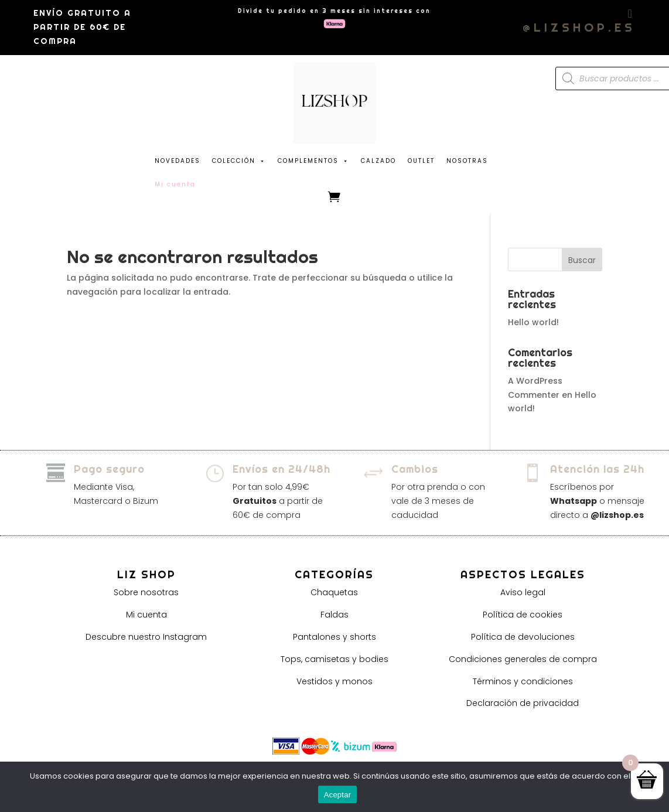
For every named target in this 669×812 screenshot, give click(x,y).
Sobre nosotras (146, 592)
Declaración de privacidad (523, 703)
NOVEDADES (178, 161)
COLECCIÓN (239, 158)
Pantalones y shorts (334, 637)
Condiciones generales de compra (523, 659)
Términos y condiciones (523, 681)
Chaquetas (334, 592)
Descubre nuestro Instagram (146, 637)
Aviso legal (523, 592)
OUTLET (421, 161)
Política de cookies (523, 615)
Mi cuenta (146, 615)
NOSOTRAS (467, 161)
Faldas (334, 615)
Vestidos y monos (334, 681)
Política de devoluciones (523, 637)
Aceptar (338, 795)
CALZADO (378, 161)
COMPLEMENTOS (313, 158)
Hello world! (533, 322)
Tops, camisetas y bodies (334, 659)
